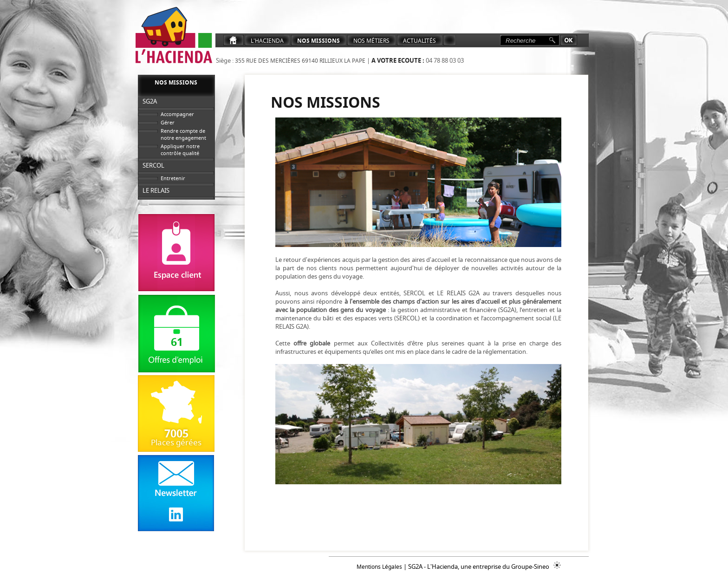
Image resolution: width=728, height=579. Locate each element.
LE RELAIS (156, 190)
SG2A (150, 101)
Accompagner (177, 114)
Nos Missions (318, 41)
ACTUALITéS (419, 41)
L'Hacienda (267, 41)
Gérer (168, 122)
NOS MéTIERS (371, 41)
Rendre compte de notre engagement (183, 134)
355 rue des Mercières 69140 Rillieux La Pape (299, 61)
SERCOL (153, 165)
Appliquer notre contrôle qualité (180, 150)
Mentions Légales (379, 567)
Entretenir (173, 178)
